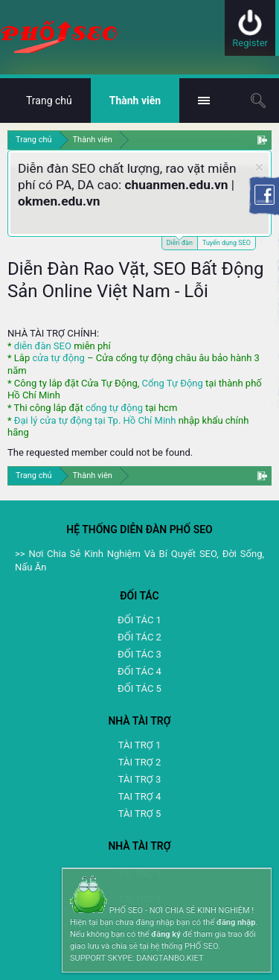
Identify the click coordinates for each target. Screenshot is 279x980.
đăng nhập (236, 922)
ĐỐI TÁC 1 (139, 620)
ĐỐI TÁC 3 (139, 654)
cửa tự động (58, 358)
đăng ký (166, 934)
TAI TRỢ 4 (139, 796)
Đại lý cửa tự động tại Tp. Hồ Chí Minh (95, 420)
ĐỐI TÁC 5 (139, 688)
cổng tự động (114, 408)
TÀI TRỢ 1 (139, 745)
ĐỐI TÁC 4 (139, 671)
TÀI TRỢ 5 (139, 814)
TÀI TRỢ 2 (139, 762)
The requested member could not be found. (100, 452)
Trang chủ (49, 101)
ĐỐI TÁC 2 (139, 637)
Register (250, 43)
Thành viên (135, 101)
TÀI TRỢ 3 (139, 779)
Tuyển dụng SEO (227, 243)
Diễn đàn (180, 242)
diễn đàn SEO (43, 346)
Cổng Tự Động (172, 383)
